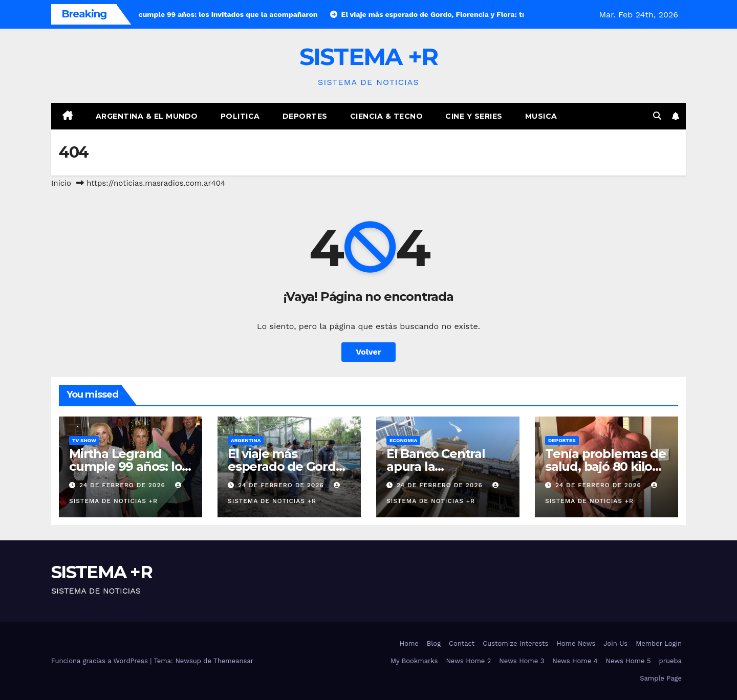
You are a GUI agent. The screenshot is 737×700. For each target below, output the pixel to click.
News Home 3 (522, 661)
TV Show (84, 440)
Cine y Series (474, 116)
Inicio (61, 183)
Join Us (615, 643)
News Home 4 (575, 661)
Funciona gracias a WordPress (101, 661)
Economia (403, 440)
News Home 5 (628, 661)
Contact (462, 643)
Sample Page (661, 678)
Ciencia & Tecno (387, 116)
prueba (671, 661)
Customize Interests (515, 643)
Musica (541, 116)
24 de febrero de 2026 (124, 485)
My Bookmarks (414, 661)
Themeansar (233, 661)
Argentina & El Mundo (147, 116)
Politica (240, 116)
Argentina (246, 440)
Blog (434, 643)
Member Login (659, 643)
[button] (657, 116)
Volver (368, 352)
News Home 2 (468, 661)
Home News (576, 643)
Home (409, 643)
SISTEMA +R (369, 57)
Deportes (305, 116)
